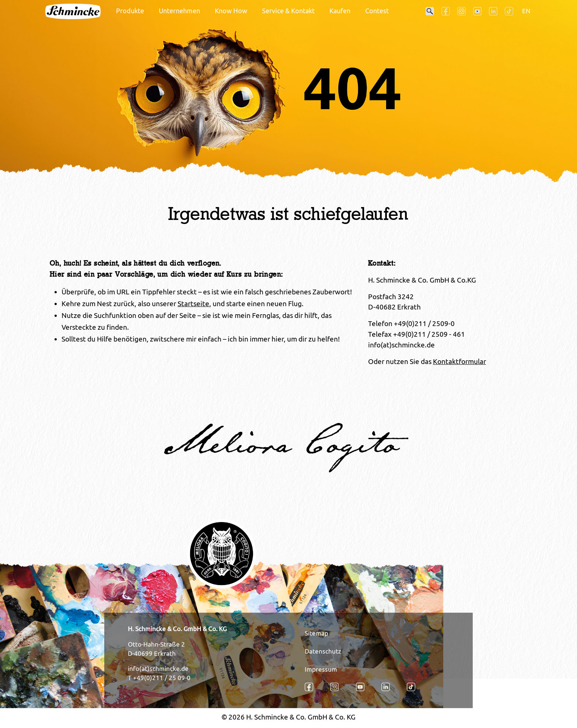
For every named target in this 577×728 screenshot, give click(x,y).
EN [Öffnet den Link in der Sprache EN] (526, 11)
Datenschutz (323, 651)
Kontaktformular (459, 361)
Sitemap (317, 633)
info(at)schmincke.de (158, 669)
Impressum (321, 669)
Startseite (193, 304)
